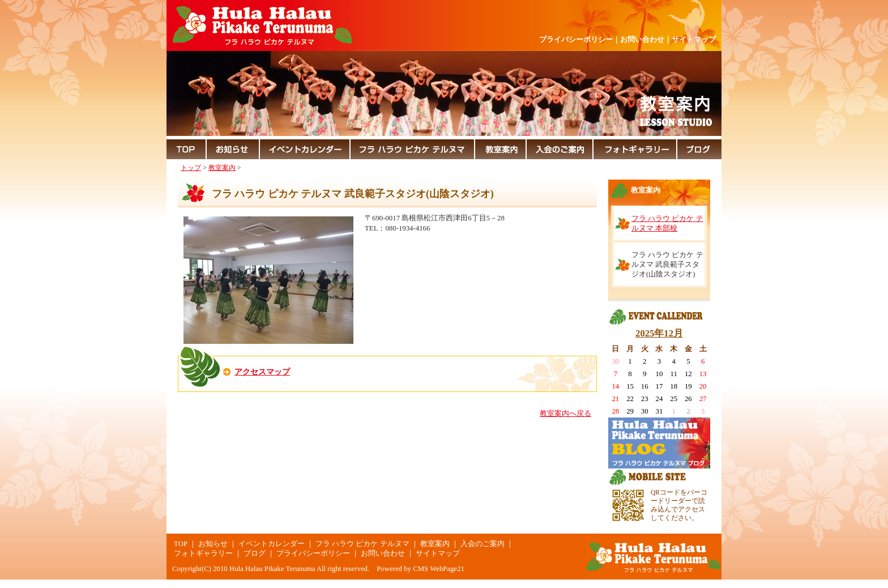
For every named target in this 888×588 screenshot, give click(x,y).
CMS (420, 569)
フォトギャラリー (203, 553)
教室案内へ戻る (565, 414)
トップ (191, 168)
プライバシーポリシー (576, 40)
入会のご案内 (483, 544)
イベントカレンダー (272, 544)
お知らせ (213, 544)
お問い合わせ (642, 40)
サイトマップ (694, 40)
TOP (181, 544)
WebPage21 (447, 569)
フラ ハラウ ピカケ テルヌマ (362, 544)
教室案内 (222, 168)
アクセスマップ (262, 372)
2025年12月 (659, 333)
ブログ (255, 553)
